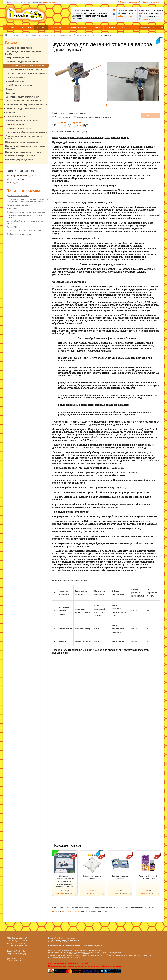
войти (55, 911)
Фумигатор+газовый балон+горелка (94, 117)
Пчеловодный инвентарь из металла (23, 152)
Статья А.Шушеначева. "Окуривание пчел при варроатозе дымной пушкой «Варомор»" (27, 200)
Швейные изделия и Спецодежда (22, 120)
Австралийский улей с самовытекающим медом (25, 222)
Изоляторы (11, 112)
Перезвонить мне (147, 19)
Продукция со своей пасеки (18, 27)
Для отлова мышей (16, 77)
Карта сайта (71, 938)
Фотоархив (56, 27)
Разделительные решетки (18, 128)
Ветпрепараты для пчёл (17, 58)
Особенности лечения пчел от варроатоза (26, 212)
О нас (98, 27)
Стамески (10, 93)
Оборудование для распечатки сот (23, 97)
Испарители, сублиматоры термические (26, 66)
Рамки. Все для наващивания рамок (23, 101)
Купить (151, 115)
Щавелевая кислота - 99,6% (92, 877)
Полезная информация (78, 27)
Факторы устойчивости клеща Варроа (24, 230)
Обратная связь (125, 16)
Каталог (41, 27)
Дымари (10, 89)
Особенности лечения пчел (19, 234)
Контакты (111, 27)
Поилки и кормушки (15, 116)
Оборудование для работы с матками (24, 109)
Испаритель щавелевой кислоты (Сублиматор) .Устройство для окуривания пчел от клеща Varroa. (65, 883)
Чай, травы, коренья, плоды (19, 160)
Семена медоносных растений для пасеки (26, 105)
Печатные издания (15, 124)
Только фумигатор (63, 117)
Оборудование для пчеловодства (22, 142)
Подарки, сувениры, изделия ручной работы (23, 53)
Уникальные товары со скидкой (21, 156)
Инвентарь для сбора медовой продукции (26, 132)
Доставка (126, 27)
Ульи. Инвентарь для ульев (19, 85)
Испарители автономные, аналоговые (25, 69)
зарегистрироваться (71, 911)
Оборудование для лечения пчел (22, 62)
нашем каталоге (50, 2)
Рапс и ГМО (12, 227)
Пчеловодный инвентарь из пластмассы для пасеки (25, 147)
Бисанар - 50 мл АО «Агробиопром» (148, 877)
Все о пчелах (12, 208)
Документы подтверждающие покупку (64, 941)
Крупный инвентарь (15, 81)
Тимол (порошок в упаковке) (120, 877)
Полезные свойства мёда (18, 205)
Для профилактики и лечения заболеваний (27, 73)
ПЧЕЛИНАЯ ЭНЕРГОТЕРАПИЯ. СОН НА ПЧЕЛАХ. (25, 217)
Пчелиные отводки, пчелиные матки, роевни (23, 137)
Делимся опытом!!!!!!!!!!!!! (18, 196)
